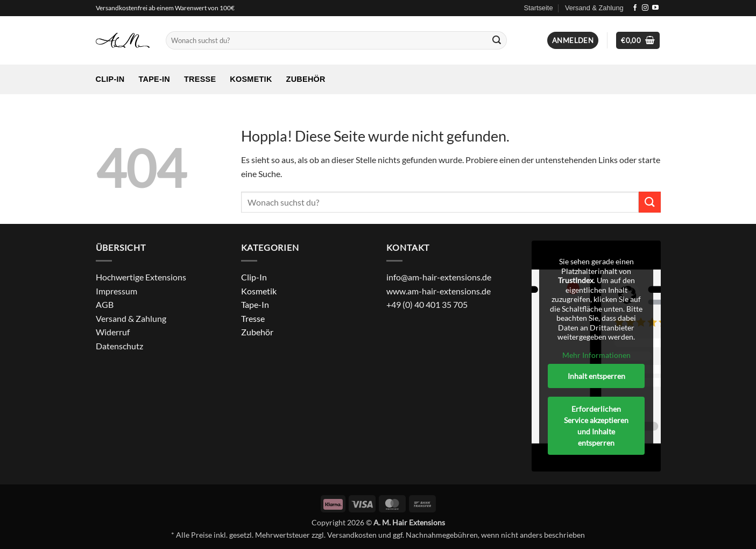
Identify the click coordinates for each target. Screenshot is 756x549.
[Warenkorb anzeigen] (638, 41)
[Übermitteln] (497, 40)
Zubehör (306, 79)
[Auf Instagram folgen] (645, 8)
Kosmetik (251, 79)
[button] (573, 41)
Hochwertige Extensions (141, 277)
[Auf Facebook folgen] (635, 8)
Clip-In (110, 79)
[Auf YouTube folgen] (655, 8)
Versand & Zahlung (594, 8)
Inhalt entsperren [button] (596, 376)
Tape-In (154, 79)
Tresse (200, 79)
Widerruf (113, 332)
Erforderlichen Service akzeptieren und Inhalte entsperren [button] (596, 426)
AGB (105, 304)
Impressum (116, 291)
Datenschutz (119, 346)
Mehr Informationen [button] (596, 355)
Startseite (538, 8)
